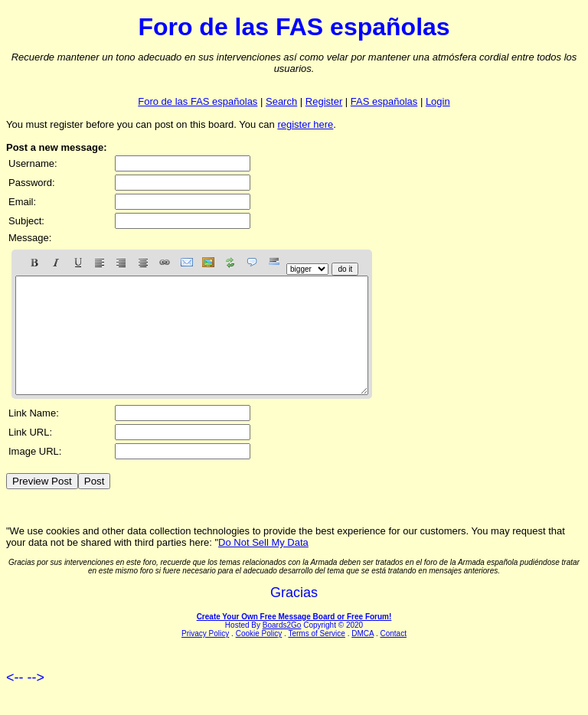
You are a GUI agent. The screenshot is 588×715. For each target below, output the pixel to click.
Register (324, 101)
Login (438, 101)
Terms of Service (316, 656)
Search (281, 101)
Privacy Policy (205, 656)
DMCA (363, 656)
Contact (393, 656)
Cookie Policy (259, 656)
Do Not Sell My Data (263, 565)
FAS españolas (384, 101)
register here (305, 124)
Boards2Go (282, 648)
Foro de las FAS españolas (198, 101)
